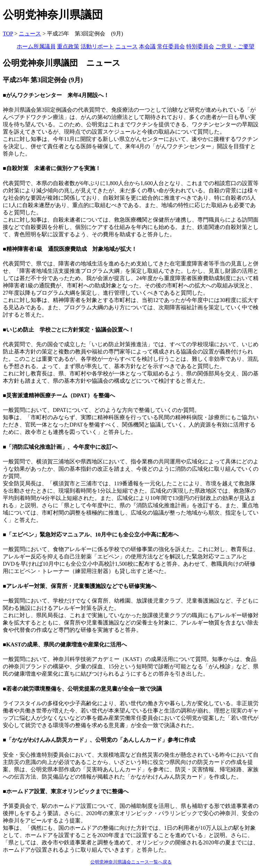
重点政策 (68, 46)
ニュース (30, 34)
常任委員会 (171, 46)
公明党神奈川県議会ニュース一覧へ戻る (131, 862)
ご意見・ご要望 (235, 46)
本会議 (147, 46)
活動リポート (97, 46)
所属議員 (44, 46)
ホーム (25, 46)
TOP (8, 34)
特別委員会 (200, 46)
